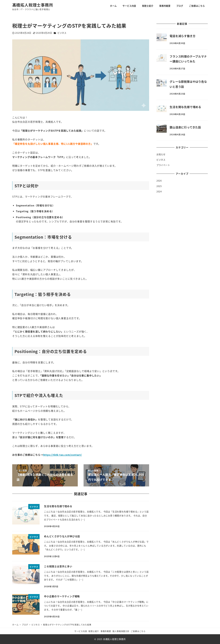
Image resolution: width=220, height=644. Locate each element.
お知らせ (161, 154)
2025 (159, 186)
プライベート (163, 165)
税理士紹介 (94, 631)
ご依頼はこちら (138, 631)
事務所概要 (106, 631)
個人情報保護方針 (121, 631)
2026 (159, 181)
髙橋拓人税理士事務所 (33, 5)
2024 (159, 191)
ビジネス (62, 33)
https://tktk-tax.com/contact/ (62, 455)
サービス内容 (81, 631)
